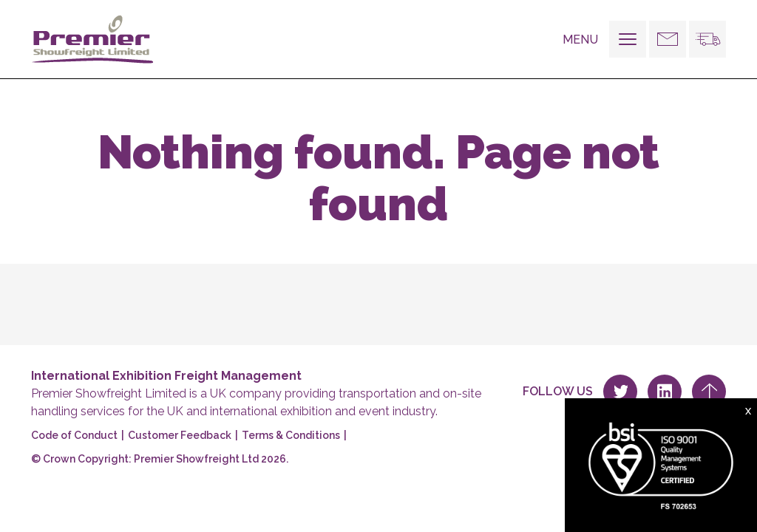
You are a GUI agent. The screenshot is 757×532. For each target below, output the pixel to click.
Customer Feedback (180, 435)
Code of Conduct (74, 435)
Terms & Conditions (291, 435)
